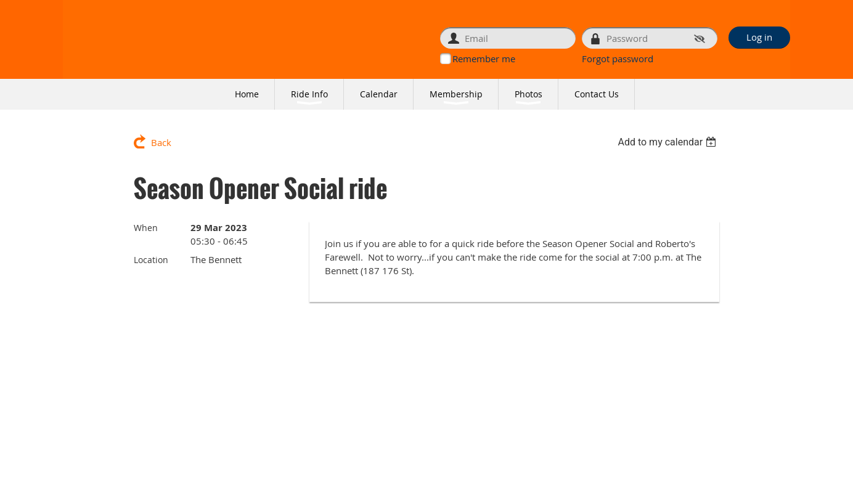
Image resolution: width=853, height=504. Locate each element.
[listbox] (668, 142)
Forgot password (618, 59)
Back (161, 142)
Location (151, 260)
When (146, 228)
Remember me (484, 59)
